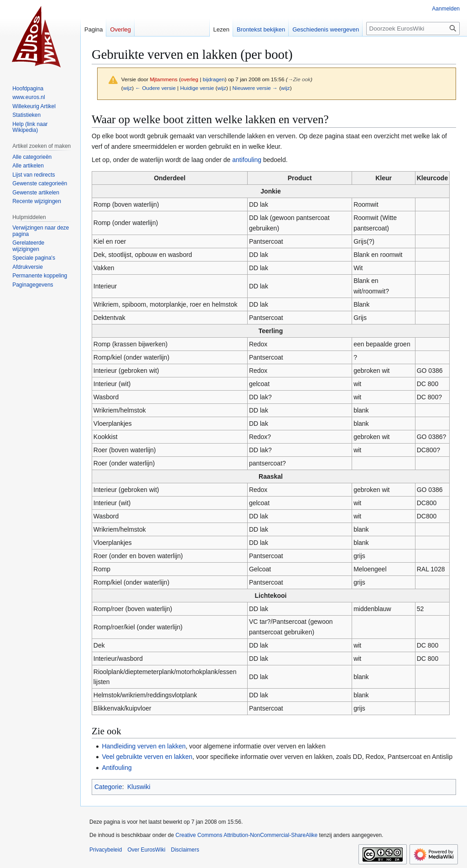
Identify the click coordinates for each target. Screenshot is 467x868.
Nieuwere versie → (255, 88)
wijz (128, 88)
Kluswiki (139, 787)
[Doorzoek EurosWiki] (413, 29)
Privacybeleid (106, 850)
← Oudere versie (155, 88)
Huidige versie (197, 88)
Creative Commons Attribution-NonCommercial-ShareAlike (246, 835)
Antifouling (117, 768)
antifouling (247, 160)
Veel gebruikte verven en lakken (147, 757)
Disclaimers (185, 850)
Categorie (108, 787)
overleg (189, 79)
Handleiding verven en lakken (144, 746)
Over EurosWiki (146, 850)
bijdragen (214, 79)
